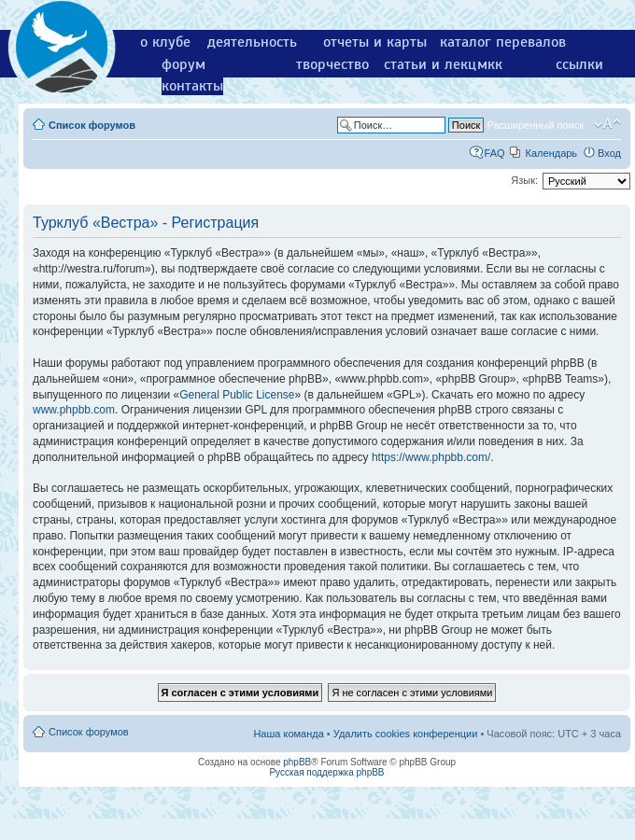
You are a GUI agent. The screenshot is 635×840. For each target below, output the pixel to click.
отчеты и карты (375, 42)
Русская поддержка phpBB (326, 772)
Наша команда (288, 734)
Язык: (524, 180)
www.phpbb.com (74, 410)
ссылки (579, 64)
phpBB (297, 762)
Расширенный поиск (535, 125)
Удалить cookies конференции (406, 734)
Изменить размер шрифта (607, 124)
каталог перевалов (503, 42)
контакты (192, 86)
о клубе (165, 42)
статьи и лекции (438, 64)
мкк (490, 64)
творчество (332, 64)
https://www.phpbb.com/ (431, 457)
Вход (609, 153)
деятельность (252, 42)
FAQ (495, 153)
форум (183, 64)
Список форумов (92, 125)
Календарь (552, 153)
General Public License (237, 395)
